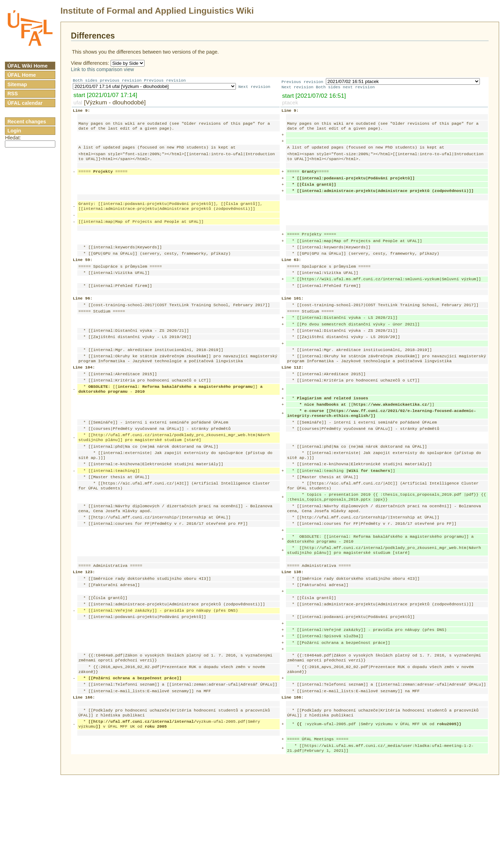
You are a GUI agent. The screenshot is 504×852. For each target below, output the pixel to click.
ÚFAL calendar (25, 103)
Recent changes (27, 122)
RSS (13, 94)
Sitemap (17, 84)
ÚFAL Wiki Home (27, 66)
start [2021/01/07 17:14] (105, 96)
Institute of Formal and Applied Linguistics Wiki (157, 11)
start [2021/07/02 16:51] (314, 96)
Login (14, 131)
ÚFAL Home (22, 75)
